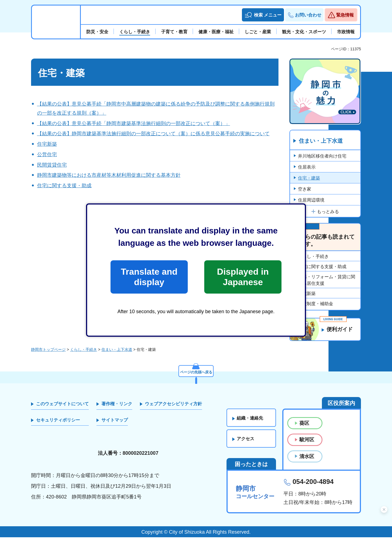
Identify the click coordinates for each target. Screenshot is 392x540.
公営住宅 (47, 155)
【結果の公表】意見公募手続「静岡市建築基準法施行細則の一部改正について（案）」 (134, 123)
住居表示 (307, 167)
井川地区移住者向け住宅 (322, 156)
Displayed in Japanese (243, 277)
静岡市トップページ (48, 352)
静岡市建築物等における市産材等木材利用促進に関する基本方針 (109, 175)
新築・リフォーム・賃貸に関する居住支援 (327, 280)
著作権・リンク (117, 407)
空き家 (305, 189)
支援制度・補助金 (316, 304)
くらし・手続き (313, 257)
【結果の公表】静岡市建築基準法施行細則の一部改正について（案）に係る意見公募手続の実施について (153, 134)
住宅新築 (47, 144)
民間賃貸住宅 (52, 165)
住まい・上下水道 (321, 141)
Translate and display (149, 277)
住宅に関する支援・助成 (64, 186)
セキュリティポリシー (58, 423)
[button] (263, 15)
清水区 (307, 459)
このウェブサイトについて (62, 407)
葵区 (304, 426)
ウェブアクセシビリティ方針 (173, 407)
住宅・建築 (309, 178)
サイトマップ (115, 423)
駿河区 (307, 442)
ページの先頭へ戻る (196, 374)
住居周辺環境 (311, 200)
